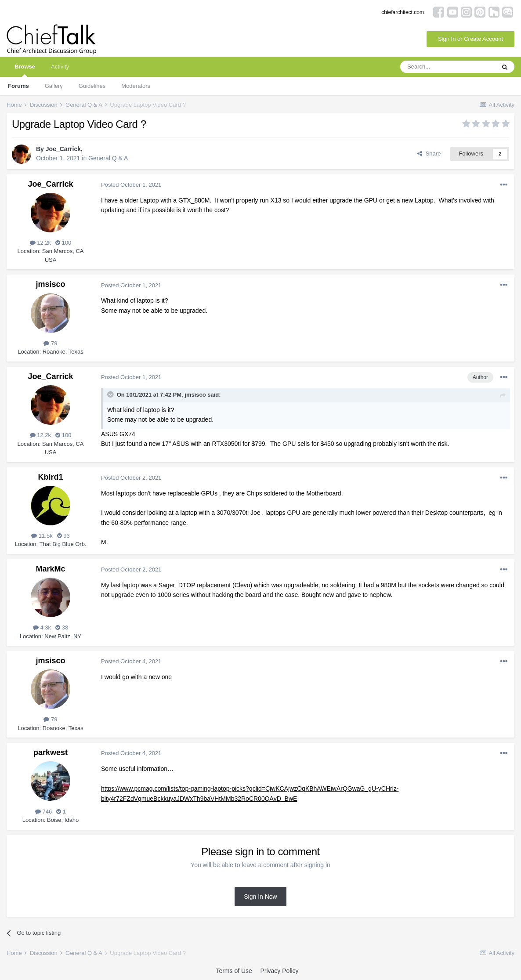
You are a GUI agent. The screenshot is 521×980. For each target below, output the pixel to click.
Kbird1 (50, 477)
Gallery (54, 86)
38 (62, 627)
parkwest (51, 752)
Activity (60, 67)
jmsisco (50, 284)
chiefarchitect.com (403, 12)
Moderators (136, 86)
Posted (131, 185)
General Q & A (108, 158)
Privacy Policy (279, 971)
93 (63, 536)
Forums (18, 86)
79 (50, 343)
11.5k (42, 536)
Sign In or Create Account (470, 39)
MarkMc (50, 569)
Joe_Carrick (63, 149)
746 (43, 812)
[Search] (448, 67)
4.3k (42, 627)
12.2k (40, 243)
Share (429, 154)
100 (63, 243)
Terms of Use (234, 971)
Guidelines (92, 86)
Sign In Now (260, 897)
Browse (25, 70)
